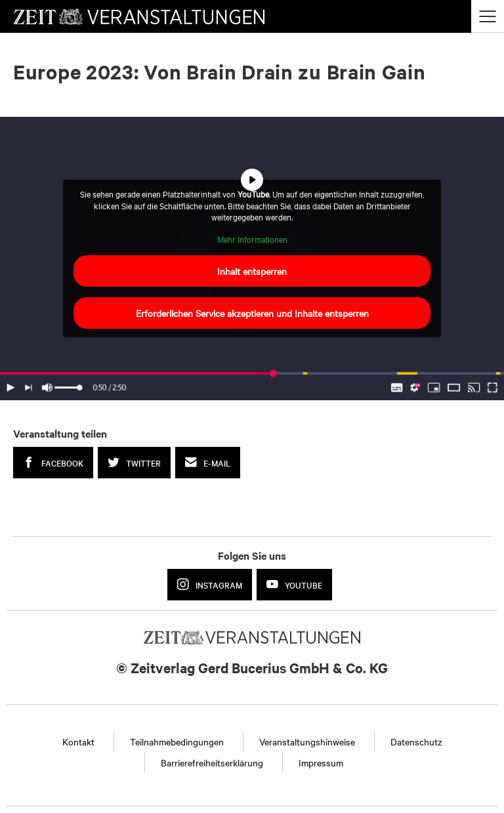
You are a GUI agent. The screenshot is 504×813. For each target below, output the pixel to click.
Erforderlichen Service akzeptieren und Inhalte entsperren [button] (252, 313)
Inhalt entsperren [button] (252, 271)
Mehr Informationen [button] (252, 239)
